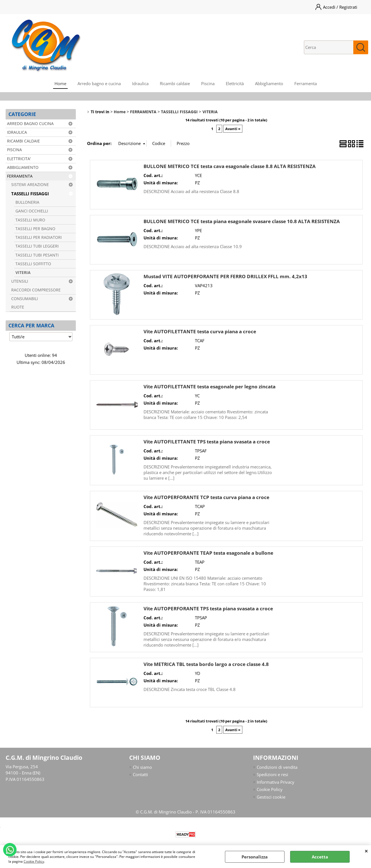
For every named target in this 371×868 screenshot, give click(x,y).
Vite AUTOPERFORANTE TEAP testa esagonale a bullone (208, 553)
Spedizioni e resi (272, 774)
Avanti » (233, 129)
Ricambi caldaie (175, 83)
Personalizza (255, 857)
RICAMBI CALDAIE (23, 141)
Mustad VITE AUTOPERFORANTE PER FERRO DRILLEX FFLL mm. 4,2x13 (225, 276)
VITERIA (23, 273)
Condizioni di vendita (277, 767)
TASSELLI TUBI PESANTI (37, 255)
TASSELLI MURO (30, 220)
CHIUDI (366, 851)
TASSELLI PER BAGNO (35, 229)
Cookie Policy (34, 861)
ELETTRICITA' (19, 159)
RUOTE (18, 307)
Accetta (320, 857)
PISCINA (14, 150)
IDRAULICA (17, 132)
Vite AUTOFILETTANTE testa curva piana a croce (200, 331)
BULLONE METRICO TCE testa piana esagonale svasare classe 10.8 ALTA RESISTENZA (242, 221)
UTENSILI (20, 281)
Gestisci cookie (271, 797)
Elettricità (235, 83)
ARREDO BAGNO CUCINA (30, 124)
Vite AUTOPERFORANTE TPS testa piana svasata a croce (208, 608)
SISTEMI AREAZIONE (30, 185)
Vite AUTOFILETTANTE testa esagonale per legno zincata (210, 387)
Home (60, 83)
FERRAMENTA (20, 176)
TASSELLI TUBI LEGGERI (37, 246)
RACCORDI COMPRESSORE (36, 290)
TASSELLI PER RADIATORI (39, 237)
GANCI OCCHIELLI (32, 211)
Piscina (208, 83)
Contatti (140, 774)
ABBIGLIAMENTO (23, 167)
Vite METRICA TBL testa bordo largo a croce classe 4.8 (206, 664)
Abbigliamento (269, 83)
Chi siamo (142, 767)
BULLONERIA (27, 202)
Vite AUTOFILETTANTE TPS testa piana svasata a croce (207, 442)
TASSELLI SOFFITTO (33, 264)
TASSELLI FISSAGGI (30, 194)
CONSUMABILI (25, 299)
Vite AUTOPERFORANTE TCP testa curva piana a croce (206, 497)
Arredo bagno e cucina (99, 83)
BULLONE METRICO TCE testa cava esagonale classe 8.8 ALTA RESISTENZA (230, 166)
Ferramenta (306, 83)
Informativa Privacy (276, 782)
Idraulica (140, 83)
